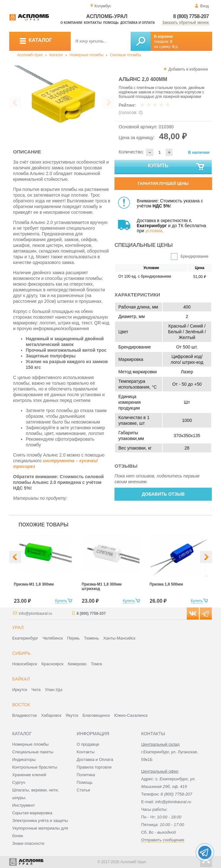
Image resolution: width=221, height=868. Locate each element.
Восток (21, 705)
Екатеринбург (25, 638)
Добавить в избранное (188, 69)
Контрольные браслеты (35, 767)
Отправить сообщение (163, 840)
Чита (36, 690)
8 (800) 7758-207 (191, 16)
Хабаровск (51, 715)
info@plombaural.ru (35, 614)
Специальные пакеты (33, 752)
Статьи (83, 790)
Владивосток (25, 715)
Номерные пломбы (87, 55)
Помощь (111, 23)
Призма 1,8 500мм (166, 584)
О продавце (88, 744)
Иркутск (20, 690)
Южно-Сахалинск (131, 715)
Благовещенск (96, 715)
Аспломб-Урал (30, 55)
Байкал (21, 679)
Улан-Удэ (54, 690)
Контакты (93, 23)
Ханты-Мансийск (119, 638)
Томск (97, 664)
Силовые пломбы (126, 55)
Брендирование (195, 256)
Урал (18, 627)
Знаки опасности (28, 843)
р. (175, 47)
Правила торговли (94, 767)
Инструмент (24, 805)
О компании (71, 23)
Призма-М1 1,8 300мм (34, 584)
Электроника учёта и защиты (40, 821)
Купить (177, 167)
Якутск (72, 715)
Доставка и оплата (137, 23)
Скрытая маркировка (32, 813)
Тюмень (91, 638)
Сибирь (22, 653)
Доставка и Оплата (95, 759)
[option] (62, 101)
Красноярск (52, 664)
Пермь (74, 638)
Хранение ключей (29, 775)
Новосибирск (25, 664)
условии (154, 231)
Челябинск (53, 638)
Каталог (56, 55)
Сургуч (19, 782)
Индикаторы (24, 759)
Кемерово (77, 664)
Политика (86, 775)
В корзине (164, 37)
